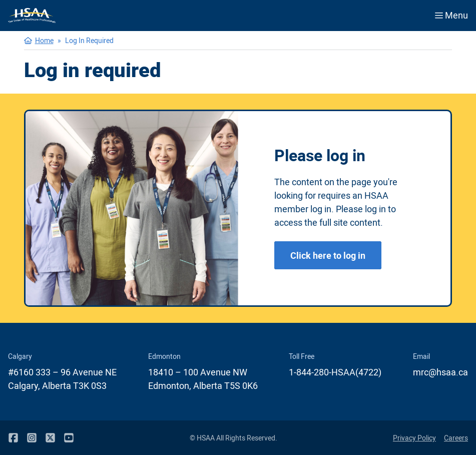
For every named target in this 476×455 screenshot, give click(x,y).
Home (44, 40)
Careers (456, 438)
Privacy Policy (414, 438)
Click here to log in (328, 255)
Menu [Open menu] (451, 15)
